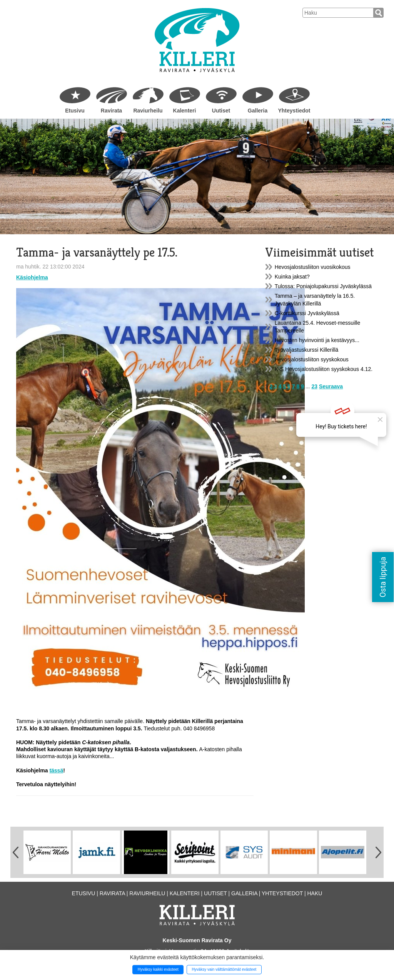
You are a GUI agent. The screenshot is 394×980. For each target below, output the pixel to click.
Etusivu (75, 111)
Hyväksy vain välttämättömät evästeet (224, 969)
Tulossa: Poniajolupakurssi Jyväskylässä (323, 286)
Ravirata (111, 111)
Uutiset (221, 111)
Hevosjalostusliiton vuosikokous (313, 267)
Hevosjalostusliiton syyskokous (312, 359)
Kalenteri (185, 111)
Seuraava (331, 386)
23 (314, 386)
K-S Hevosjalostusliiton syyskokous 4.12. (324, 369)
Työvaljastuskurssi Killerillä (307, 350)
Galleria (258, 111)
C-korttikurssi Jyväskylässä (307, 313)
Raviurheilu (148, 111)
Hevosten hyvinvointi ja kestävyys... (317, 340)
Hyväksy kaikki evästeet (158, 969)
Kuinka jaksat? (292, 277)
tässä (56, 770)
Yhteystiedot (294, 111)
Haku (315, 893)
